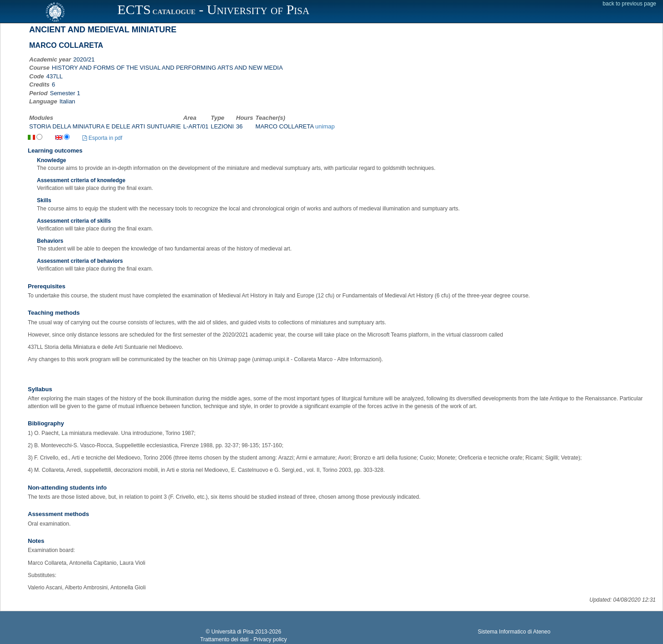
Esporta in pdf (102, 138)
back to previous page (630, 4)
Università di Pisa (233, 632)
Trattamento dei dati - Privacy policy (243, 639)
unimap (325, 126)
